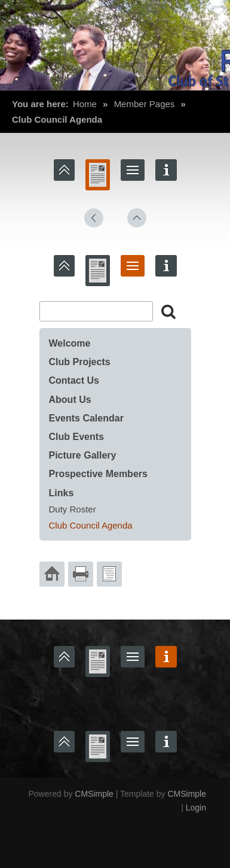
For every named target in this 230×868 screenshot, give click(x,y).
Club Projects (81, 362)
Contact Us (74, 380)
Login (196, 808)
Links (62, 493)
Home (85, 104)
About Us (70, 400)
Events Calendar (86, 418)
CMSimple (94, 794)
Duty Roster (73, 509)
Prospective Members (98, 474)
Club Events (76, 437)
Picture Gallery (83, 455)
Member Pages (145, 104)
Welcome (70, 343)
